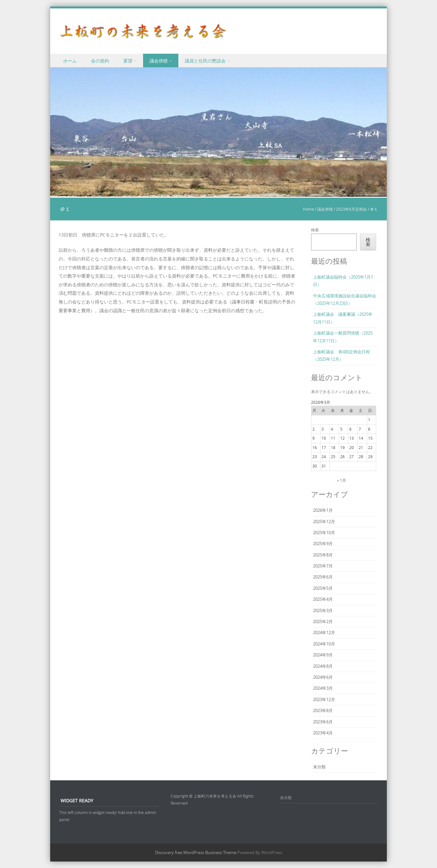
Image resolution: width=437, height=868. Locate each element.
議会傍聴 (159, 61)
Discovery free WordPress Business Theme (196, 852)
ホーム (70, 61)
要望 (128, 61)
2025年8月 (323, 555)
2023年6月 (323, 722)
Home (308, 209)
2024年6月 (323, 677)
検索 (315, 230)
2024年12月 (324, 632)
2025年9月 (323, 544)
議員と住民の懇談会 (205, 61)
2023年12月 (324, 699)
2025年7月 (323, 566)
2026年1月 (323, 510)
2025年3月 (323, 610)
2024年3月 (323, 688)
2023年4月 (323, 733)
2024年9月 (323, 655)
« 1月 (342, 480)
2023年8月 (323, 710)
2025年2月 (323, 621)
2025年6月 (323, 577)
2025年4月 (323, 599)
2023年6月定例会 (351, 209)
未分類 (319, 767)
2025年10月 (324, 533)
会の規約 (100, 61)
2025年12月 (324, 522)
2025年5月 (323, 588)
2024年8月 (323, 666)
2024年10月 (324, 644)
